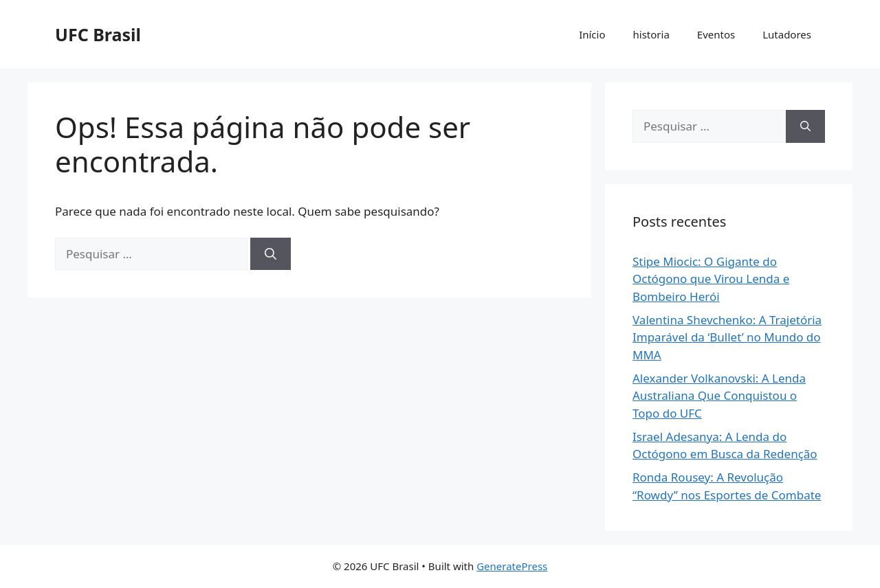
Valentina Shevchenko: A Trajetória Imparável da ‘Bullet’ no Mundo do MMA (727, 337)
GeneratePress (512, 566)
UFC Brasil (98, 34)
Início (592, 34)
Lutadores (787, 34)
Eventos (716, 34)
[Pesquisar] (271, 254)
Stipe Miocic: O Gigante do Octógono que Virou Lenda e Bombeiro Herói (711, 279)
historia (651, 34)
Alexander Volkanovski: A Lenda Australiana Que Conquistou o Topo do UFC (719, 396)
